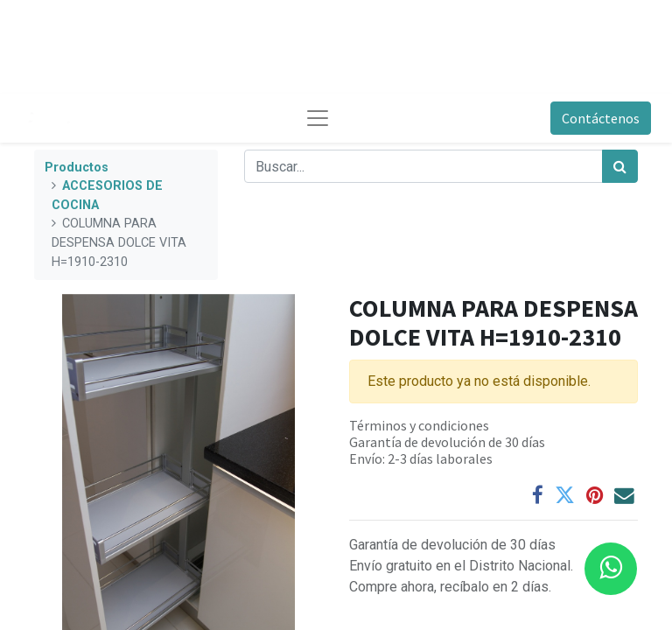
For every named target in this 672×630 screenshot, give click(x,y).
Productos (77, 168)
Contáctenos (601, 118)
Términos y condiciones (419, 425)
